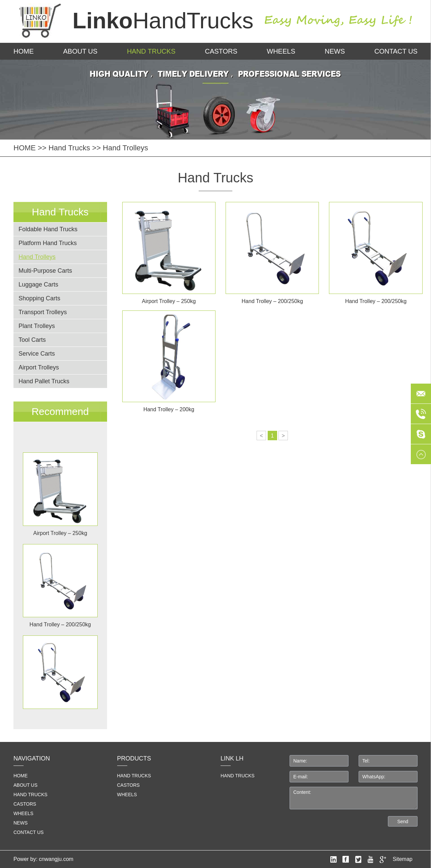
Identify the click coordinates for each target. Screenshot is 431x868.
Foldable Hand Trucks (48, 229)
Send (403, 821)
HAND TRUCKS (238, 776)
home (21, 776)
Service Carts (37, 354)
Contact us (396, 51)
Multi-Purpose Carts (45, 271)
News (335, 51)
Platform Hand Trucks (48, 243)
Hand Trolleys (125, 148)
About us (80, 51)
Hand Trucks (151, 51)
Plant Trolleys (37, 326)
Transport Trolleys (43, 312)
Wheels (281, 51)
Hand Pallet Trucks (44, 381)
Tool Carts (32, 340)
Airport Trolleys (39, 367)
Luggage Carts (38, 285)
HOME (24, 51)
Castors (221, 51)
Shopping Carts (39, 298)
